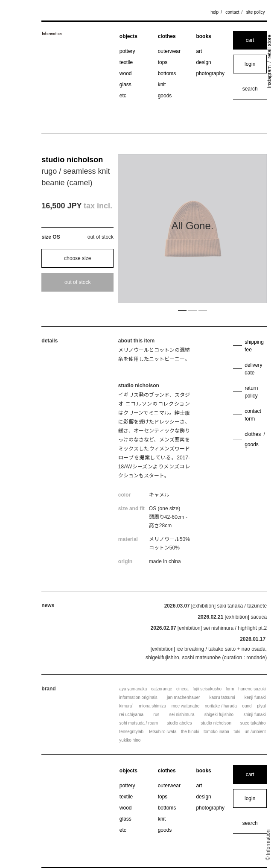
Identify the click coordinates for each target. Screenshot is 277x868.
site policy (256, 12)
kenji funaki (255, 697)
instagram (269, 77)
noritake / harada (221, 706)
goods (165, 96)
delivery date (253, 369)
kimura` (126, 706)
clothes (167, 36)
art (199, 51)
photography (210, 73)
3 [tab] (203, 310)
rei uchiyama (131, 715)
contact (232, 12)
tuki (237, 732)
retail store (269, 47)
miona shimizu (152, 706)
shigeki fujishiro (219, 715)
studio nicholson (72, 160)
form (230, 689)
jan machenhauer (183, 697)
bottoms (167, 73)
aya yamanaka (133, 689)
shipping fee (254, 346)
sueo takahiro (253, 723)
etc (123, 96)
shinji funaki (254, 715)
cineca (182, 689)
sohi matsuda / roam (138, 723)
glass (125, 85)
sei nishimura (182, 715)
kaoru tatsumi (222, 697)
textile (126, 62)
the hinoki (190, 732)
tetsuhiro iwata (163, 732)
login (250, 64)
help (214, 12)
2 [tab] (192, 310)
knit (162, 85)
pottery (127, 51)
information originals (138, 697)
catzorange (162, 689)
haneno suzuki (252, 689)
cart (250, 40)
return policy (251, 392)
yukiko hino (130, 740)
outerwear (169, 51)
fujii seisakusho (207, 689)
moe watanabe (186, 706)
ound (247, 706)
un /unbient (255, 732)
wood (126, 73)
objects (128, 36)
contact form (253, 415)
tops (163, 62)
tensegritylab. (132, 732)
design (203, 62)
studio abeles (179, 723)
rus (156, 715)
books (203, 36)
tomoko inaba (216, 732)
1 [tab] (182, 310)
